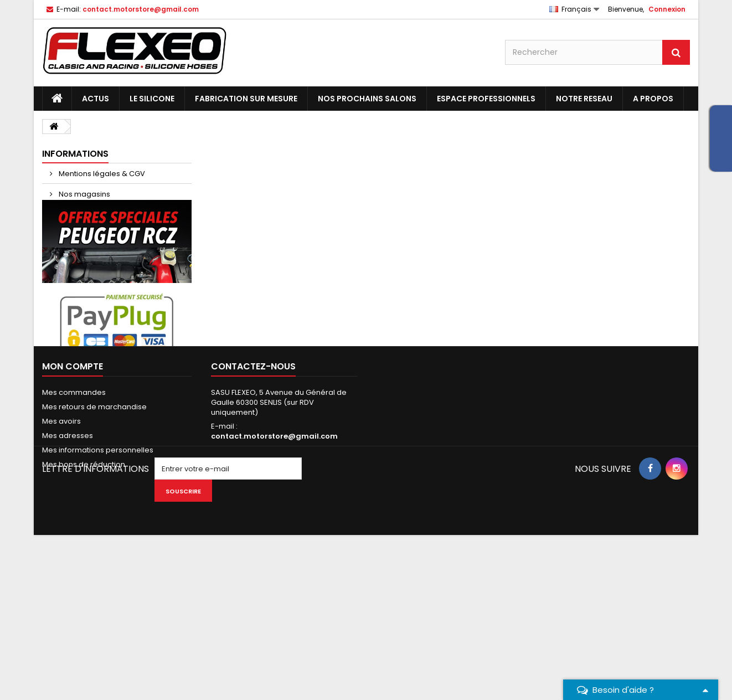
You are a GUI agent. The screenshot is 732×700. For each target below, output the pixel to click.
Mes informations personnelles (98, 582)
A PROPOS (653, 99)
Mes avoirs (61, 553)
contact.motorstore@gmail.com (274, 568)
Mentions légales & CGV (101, 174)
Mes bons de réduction (84, 596)
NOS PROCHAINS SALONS (367, 99)
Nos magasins (84, 194)
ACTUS (96, 99)
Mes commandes (74, 524)
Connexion (667, 9)
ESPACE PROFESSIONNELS (486, 99)
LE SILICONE (152, 99)
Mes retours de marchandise (94, 539)
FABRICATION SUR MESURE (246, 99)
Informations (75, 154)
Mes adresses (68, 567)
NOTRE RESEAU (584, 99)
